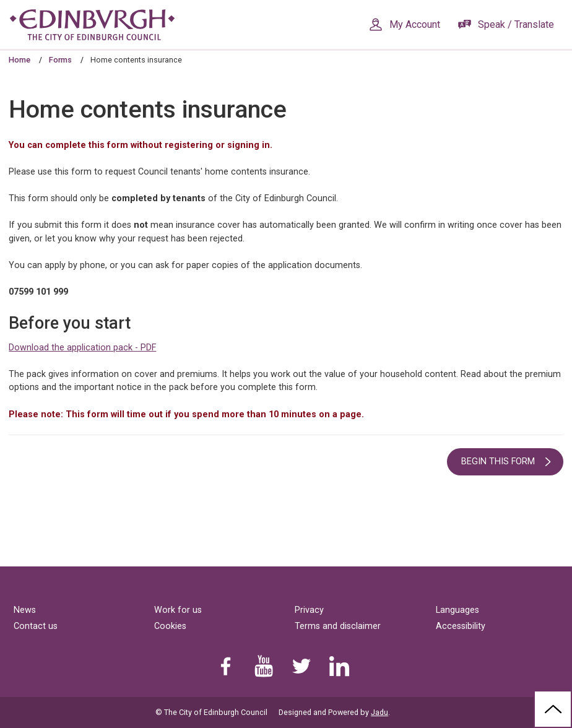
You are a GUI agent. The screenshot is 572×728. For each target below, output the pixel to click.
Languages (457, 610)
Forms (60, 60)
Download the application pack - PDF (82, 348)
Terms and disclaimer (338, 626)
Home (19, 60)
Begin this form (498, 461)
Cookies (170, 626)
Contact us (36, 626)
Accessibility (461, 626)
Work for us (178, 610)
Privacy (309, 610)
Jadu (379, 712)
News (25, 610)
